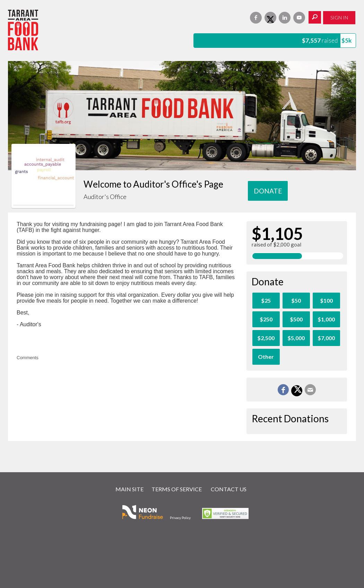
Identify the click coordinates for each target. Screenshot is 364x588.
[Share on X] (297, 391)
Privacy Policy (180, 518)
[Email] (310, 390)
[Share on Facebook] (283, 390)
